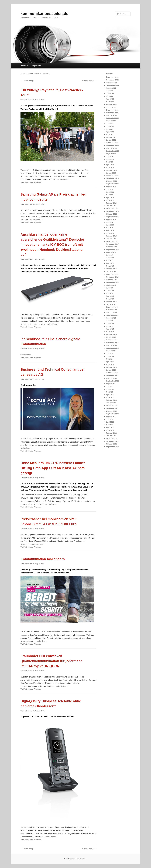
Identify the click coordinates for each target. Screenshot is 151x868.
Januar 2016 (111, 304)
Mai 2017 (110, 261)
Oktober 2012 (111, 411)
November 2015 (112, 310)
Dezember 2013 (112, 373)
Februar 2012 (111, 433)
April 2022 (110, 99)
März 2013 (110, 397)
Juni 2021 (110, 126)
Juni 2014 (110, 356)
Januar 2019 (111, 206)
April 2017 (110, 263)
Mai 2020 (110, 162)
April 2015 (110, 329)
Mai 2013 (110, 392)
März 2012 (110, 430)
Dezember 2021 (112, 110)
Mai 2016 (110, 293)
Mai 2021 (110, 129)
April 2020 (110, 165)
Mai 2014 (110, 359)
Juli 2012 (110, 419)
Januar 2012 (111, 436)
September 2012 (113, 414)
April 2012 (110, 427)
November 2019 (112, 178)
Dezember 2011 (112, 438)
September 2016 (113, 282)
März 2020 (110, 167)
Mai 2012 (110, 425)
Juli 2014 (110, 354)
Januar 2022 (111, 107)
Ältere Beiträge (27, 81)
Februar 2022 (111, 105)
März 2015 (110, 332)
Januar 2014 (111, 370)
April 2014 (110, 362)
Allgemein (38, 182)
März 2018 (110, 233)
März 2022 (110, 102)
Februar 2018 (111, 236)
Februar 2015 (111, 334)
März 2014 (110, 365)
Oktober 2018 (111, 214)
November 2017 (112, 244)
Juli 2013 (110, 387)
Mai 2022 (110, 96)
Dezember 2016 (112, 274)
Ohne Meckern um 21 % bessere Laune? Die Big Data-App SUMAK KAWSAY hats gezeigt (53, 468)
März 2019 (110, 200)
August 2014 (111, 351)
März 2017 (110, 266)
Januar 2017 (111, 271)
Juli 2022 (110, 91)
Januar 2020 (111, 173)
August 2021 (111, 121)
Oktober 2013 (111, 378)
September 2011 (113, 447)
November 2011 (112, 441)
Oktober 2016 (111, 280)
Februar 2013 (111, 400)
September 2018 (113, 217)
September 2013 (113, 381)
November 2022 (112, 80)
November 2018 (112, 211)
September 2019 (113, 184)
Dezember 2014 (112, 340)
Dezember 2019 (112, 176)
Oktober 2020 (111, 148)
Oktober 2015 (111, 313)
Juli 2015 (110, 321)
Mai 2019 (110, 195)
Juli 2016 (110, 288)
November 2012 (112, 408)
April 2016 (110, 296)
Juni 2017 (110, 258)
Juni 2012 (110, 422)
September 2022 (113, 85)
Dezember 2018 (112, 208)
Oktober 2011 (111, 444)
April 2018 (110, 230)
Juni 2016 (110, 291)
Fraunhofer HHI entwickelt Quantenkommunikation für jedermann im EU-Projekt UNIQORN (52, 661)
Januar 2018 (111, 239)
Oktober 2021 (111, 115)
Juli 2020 (110, 156)
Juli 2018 (110, 222)
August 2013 (111, 384)
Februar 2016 (111, 302)
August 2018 (111, 219)
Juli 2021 (110, 124)
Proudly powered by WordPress (75, 859)
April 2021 (110, 132)
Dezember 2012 (112, 406)
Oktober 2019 (111, 181)
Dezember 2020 (112, 143)
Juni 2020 (110, 159)
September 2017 (113, 250)
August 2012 (111, 417)
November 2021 (112, 113)
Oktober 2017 (111, 247)
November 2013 (112, 375)
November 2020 (112, 146)
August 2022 (111, 88)
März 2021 (110, 135)
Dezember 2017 (112, 241)
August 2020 (111, 154)
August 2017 (111, 252)
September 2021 (113, 118)
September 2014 (113, 348)
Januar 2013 (111, 403)
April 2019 (110, 198)
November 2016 (112, 277)
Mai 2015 (110, 326)
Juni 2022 (110, 93)
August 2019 (111, 187)
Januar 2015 (111, 337)
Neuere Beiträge (89, 81)
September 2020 (113, 151)
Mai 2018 (110, 228)
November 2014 (112, 343)
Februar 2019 (111, 203)
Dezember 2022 (112, 77)
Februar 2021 (111, 137)
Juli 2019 (110, 189)
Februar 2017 (111, 269)
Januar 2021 (111, 140)
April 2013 (110, 395)
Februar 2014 (111, 367)
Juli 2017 (110, 255)
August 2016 (111, 285)
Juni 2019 (110, 192)
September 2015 (113, 315)
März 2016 (110, 299)
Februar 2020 (111, 170)
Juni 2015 (110, 324)
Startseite (25, 66)
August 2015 (111, 318)
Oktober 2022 (111, 83)
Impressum (37, 66)
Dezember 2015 (112, 307)
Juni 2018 (110, 225)
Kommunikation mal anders (43, 559)
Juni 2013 (110, 389)
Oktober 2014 (111, 345)
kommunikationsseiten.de (44, 14)
